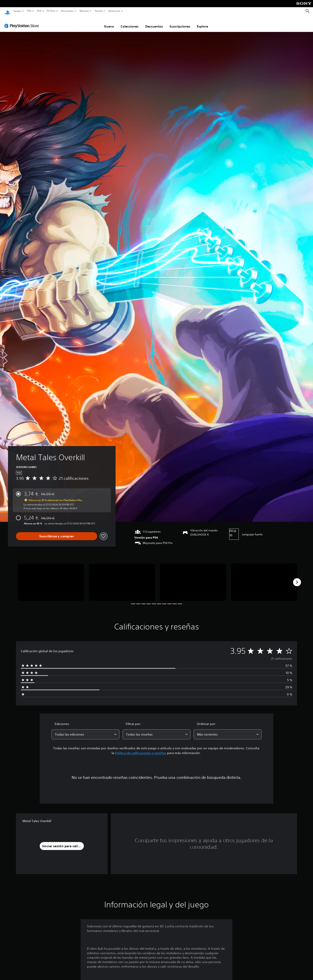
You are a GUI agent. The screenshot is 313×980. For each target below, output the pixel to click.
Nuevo (109, 23)
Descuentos (154, 23)
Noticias (84, 11)
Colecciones (130, 23)
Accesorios (67, 11)
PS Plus (51, 11)
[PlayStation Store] (23, 22)
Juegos (17, 11)
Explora (202, 23)
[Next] (297, 578)
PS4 (39, 11)
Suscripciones (180, 23)
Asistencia (114, 11)
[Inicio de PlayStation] (7, 11)
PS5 (29, 11)
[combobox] (85, 731)
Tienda (98, 11)
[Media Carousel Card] (51, 579)
